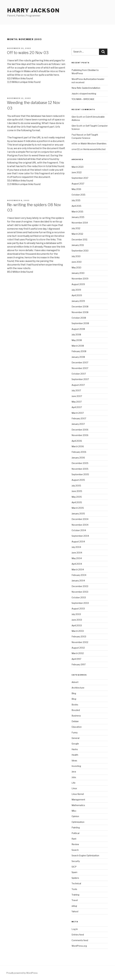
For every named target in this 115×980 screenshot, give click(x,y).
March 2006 (78, 446)
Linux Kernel (78, 794)
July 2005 (76, 486)
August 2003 (78, 609)
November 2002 (80, 642)
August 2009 (78, 284)
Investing (76, 766)
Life (74, 783)
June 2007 (77, 396)
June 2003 (77, 620)
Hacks (75, 749)
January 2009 (78, 301)
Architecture (78, 688)
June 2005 (77, 491)
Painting (76, 828)
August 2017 (78, 184)
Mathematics (78, 805)
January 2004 (78, 581)
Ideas (74, 761)
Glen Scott (77, 117)
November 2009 (80, 279)
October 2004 (79, 530)
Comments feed (80, 940)
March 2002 (78, 653)
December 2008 (80, 307)
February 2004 (79, 575)
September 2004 (80, 536)
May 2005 (77, 497)
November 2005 (80, 469)
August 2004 (78, 542)
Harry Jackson (33, 10)
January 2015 (78, 217)
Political (75, 833)
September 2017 (80, 178)
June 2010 (77, 262)
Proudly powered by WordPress (22, 973)
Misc (74, 811)
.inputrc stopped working (84, 94)
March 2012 (77, 234)
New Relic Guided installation (86, 88)
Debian (75, 721)
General (75, 738)
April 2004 (77, 564)
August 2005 (78, 480)
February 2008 (79, 351)
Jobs (74, 777)
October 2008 (79, 318)
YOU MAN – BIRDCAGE (83, 99)
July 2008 (76, 335)
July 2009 (76, 290)
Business (76, 716)
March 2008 (78, 346)
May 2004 (77, 558)
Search (75, 850)
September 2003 (80, 603)
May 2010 (76, 268)
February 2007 (79, 418)
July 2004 (76, 547)
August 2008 (78, 329)
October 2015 (78, 195)
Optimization (78, 822)
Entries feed (78, 935)
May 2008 (77, 340)
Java (74, 772)
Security (76, 861)
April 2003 (77, 625)
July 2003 (76, 614)
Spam (74, 872)
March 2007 (78, 413)
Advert (75, 682)
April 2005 (77, 502)
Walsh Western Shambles (94, 144)
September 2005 (80, 474)
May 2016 (76, 189)
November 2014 (80, 223)
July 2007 (76, 390)
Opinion (75, 816)
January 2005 (78, 514)
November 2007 (80, 368)
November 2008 (80, 312)
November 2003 (80, 592)
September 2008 (80, 323)
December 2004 (80, 519)
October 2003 (79, 597)
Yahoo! (75, 911)
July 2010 (76, 256)
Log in (75, 929)
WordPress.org (79, 946)
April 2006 (77, 441)
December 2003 (80, 586)
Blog (74, 699)
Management (78, 800)
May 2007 (77, 402)
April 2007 (77, 407)
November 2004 (80, 525)
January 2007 (78, 424)
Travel (75, 900)
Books (75, 705)
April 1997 (76, 659)
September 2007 (80, 379)
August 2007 (78, 385)
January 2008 (78, 357)
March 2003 (78, 631)
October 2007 (79, 374)
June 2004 (77, 553)
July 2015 (76, 200)
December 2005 (80, 463)
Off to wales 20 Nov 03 (28, 53)
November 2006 (80, 435)
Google (75, 744)
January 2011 (78, 245)
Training (75, 895)
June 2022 (77, 172)
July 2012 (76, 228)
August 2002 (78, 648)
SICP (74, 867)
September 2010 (80, 251)
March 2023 (77, 167)
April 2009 (77, 295)
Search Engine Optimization (85, 855)
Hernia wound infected (94, 149)
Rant (74, 839)
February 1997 (79, 664)
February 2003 (79, 637)
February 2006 (79, 452)
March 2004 (78, 569)
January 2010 (78, 273)
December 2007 (80, 362)
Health (75, 755)
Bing (74, 693)
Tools (74, 889)
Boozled (76, 710)
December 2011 (79, 240)
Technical (76, 883)
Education (77, 727)
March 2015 (77, 212)
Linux (74, 788)
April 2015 (76, 206)
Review (75, 844)
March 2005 (78, 508)
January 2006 (78, 458)
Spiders (75, 878)
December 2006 (80, 430)
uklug (74, 906)
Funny (75, 733)
